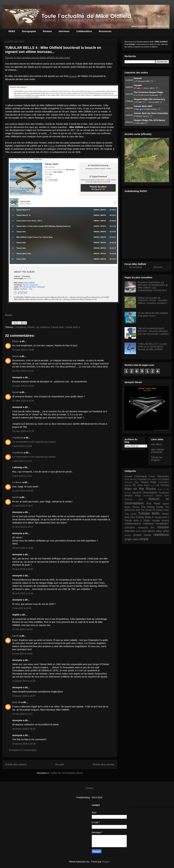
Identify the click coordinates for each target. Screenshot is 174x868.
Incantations (164, 482)
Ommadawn (150, 493)
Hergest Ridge (149, 482)
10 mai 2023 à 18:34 (22, 629)
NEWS (12, 31)
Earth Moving (131, 479)
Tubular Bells (57, 327)
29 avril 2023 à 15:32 (23, 569)
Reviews (47, 31)
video (136, 539)
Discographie (29, 31)
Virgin (147, 520)
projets (137, 535)
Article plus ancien (104, 764)
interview (130, 531)
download (143, 528)
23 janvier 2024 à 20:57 (24, 696)
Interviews (64, 31)
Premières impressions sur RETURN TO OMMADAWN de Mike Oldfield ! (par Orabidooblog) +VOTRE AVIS (153, 286)
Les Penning (162, 485)
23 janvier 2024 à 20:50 (24, 681)
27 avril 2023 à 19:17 (23, 527)
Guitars (165, 479)
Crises (152, 476)
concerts (130, 528)
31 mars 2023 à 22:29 (23, 431)
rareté (147, 535)
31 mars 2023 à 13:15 (23, 371)
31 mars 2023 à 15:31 (23, 386)
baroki (16, 356)
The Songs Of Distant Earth (155, 510)
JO (37, 327)
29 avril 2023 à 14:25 (23, 548)
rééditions (45, 327)
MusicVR (137, 493)
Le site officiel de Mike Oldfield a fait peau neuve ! (153, 314)
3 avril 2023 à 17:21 (22, 476)
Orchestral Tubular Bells (156, 496)
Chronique (140, 476)
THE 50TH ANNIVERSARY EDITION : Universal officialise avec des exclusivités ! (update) (153, 331)
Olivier (16, 341)
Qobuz (51, 146)
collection (148, 524)
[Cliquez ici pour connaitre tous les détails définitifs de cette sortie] (38, 58)
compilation (21, 327)
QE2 (141, 499)
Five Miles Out (154, 479)
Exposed (142, 479)
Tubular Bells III (133, 520)
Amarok (128, 476)
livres (138, 531)
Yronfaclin (18, 438)
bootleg (165, 520)
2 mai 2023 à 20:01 (22, 608)
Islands (128, 485)
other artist (162, 531)
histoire (31, 327)
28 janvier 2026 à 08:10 (24, 729)
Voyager (156, 520)
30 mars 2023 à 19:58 (23, 350)
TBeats (136, 507)
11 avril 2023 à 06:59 (23, 491)
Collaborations (84, 31)
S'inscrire (158, 267)
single (128, 539)
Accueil (59, 764)
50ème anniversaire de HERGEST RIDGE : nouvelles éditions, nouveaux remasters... (153, 301)
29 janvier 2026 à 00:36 (24, 744)
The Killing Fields (152, 507)
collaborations (133, 524)
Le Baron (17, 482)
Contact (89, 788)
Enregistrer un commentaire (23, 750)
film (153, 528)
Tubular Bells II (162, 517)
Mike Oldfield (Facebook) (158, 451)
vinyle (144, 539)
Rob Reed (153, 504)
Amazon (73, 76)
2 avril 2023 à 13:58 (22, 446)
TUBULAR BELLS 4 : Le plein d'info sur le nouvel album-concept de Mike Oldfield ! (152, 347)
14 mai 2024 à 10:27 (22, 714)
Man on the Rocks (140, 489)
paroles (128, 535)
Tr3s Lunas (130, 514)
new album (148, 531)
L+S (153, 485)
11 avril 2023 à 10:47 (23, 506)
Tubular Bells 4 (72, 327)
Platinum (128, 499)
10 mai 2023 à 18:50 (22, 654)
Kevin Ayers (144, 485)
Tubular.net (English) (157, 459)
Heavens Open (132, 482)
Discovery (163, 476)
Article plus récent (16, 764)
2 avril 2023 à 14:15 (22, 461)
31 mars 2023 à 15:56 (23, 401)
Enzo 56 (16, 702)
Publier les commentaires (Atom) (67, 773)
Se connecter (136, 267)
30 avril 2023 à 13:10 (23, 593)
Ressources (105, 31)
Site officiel (156, 444)
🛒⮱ (153, 81)
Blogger (106, 862)
